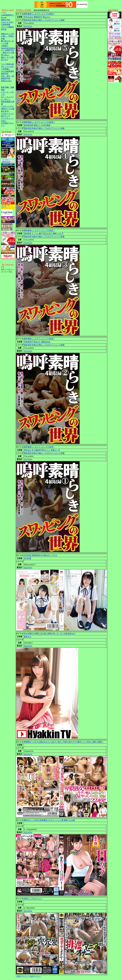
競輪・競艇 (10, 87)
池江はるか (48, 234)
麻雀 (3, 90)
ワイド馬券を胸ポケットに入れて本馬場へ (7, 67)
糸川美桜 (47, 125)
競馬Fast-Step (6, 81)
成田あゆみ (46, 342)
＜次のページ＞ (35, 976)
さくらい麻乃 (37, 234)
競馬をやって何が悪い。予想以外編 (7, 36)
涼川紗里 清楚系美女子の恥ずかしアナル (41, 555)
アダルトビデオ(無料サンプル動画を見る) (8, 109)
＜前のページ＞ (22, 976)
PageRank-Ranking (8, 48)
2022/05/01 (28, 26)
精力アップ (6, 116)
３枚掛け (5, 46)
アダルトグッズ (7, 114)
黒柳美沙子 (38, 17)
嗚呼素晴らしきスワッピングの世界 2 (39, 339)
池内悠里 (28, 234)
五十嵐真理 (36, 450)
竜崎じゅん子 (58, 234)
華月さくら (46, 450)
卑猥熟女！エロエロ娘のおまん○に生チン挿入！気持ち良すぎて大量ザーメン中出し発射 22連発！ (64, 742)
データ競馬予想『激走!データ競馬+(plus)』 (8, 53)
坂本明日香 (29, 125)
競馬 (3, 87)
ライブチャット (7, 118)
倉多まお (28, 637)
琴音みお (28, 450)
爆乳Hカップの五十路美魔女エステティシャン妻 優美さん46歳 (49, 820)
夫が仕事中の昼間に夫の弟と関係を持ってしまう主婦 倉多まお (50, 634)
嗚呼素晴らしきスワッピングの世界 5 (39, 14)
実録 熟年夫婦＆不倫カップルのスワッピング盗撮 (44, 20)
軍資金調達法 (6, 102)
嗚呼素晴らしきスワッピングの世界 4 (39, 122)
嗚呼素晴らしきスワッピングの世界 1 (39, 447)
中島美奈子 (29, 342)
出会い (4, 121)
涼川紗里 (28, 558)
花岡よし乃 (38, 125)
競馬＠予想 (6, 20)
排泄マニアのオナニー (33, 899)
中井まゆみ (29, 17)
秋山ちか (47, 17)
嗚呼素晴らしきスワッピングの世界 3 (39, 230)
